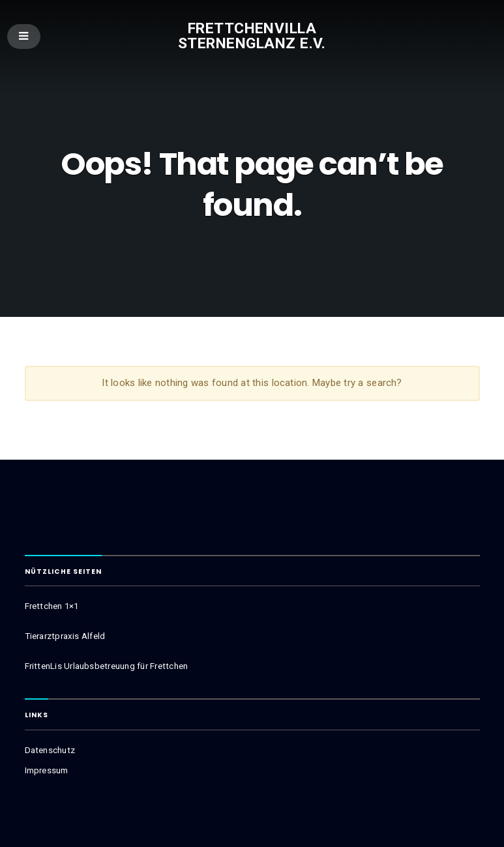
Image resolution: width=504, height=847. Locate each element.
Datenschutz (50, 750)
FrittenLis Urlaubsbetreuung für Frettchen (107, 666)
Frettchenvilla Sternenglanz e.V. (252, 36)
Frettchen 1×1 (52, 606)
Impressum (47, 770)
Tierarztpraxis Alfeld (65, 636)
